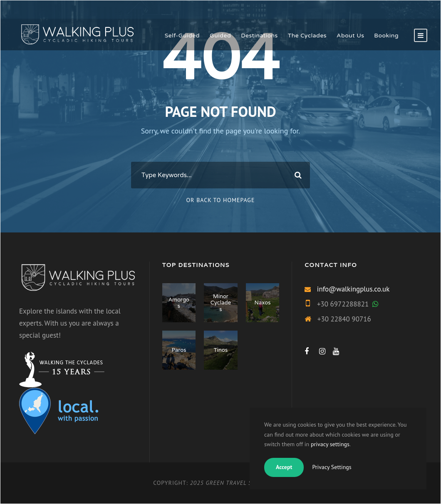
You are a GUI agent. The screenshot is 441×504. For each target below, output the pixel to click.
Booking (386, 36)
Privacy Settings (332, 467)
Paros (179, 350)
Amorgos (179, 303)
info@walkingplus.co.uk (353, 289)
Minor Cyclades (221, 303)
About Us (350, 36)
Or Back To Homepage (221, 200)
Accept (284, 467)
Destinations (259, 36)
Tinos (221, 350)
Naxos (263, 303)
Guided (220, 36)
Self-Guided (182, 36)
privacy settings (330, 444)
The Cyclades (307, 36)
